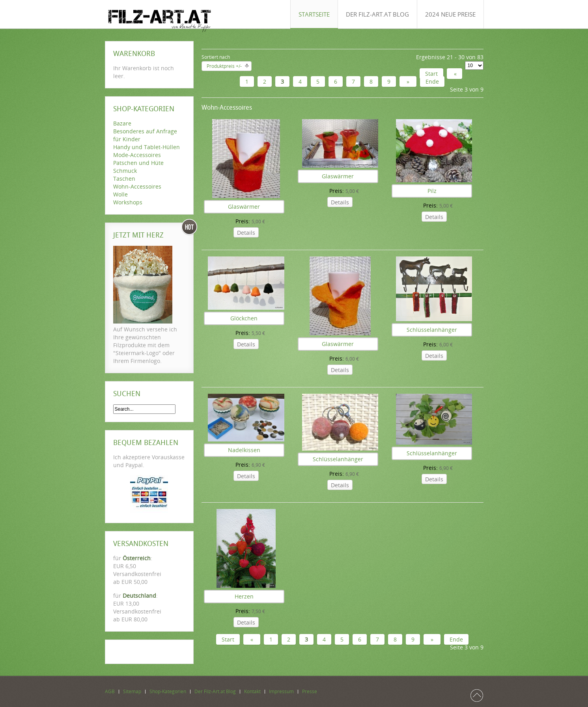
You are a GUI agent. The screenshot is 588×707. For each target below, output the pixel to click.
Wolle (120, 194)
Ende (432, 81)
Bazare (122, 123)
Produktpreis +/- (224, 66)
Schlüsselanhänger (432, 330)
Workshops (128, 202)
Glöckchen (244, 318)
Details (246, 233)
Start (431, 74)
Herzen (244, 596)
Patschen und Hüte (138, 163)
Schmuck (125, 171)
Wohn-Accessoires (137, 186)
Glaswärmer (244, 207)
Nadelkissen (244, 450)
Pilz (432, 191)
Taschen (124, 179)
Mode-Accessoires (137, 155)
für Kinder (127, 139)
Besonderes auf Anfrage (145, 131)
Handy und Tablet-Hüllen (147, 147)
